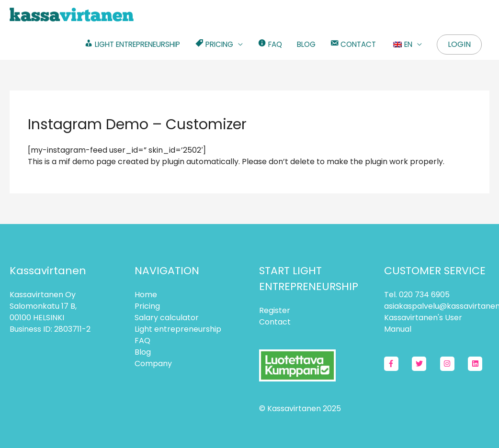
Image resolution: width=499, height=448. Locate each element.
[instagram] (453, 364)
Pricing (147, 306)
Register (275, 310)
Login (459, 44)
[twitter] (425, 364)
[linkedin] (476, 364)
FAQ (142, 341)
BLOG (306, 44)
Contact (275, 322)
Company (153, 364)
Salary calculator (167, 318)
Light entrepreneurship (178, 329)
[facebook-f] (397, 364)
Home (146, 295)
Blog (143, 352)
